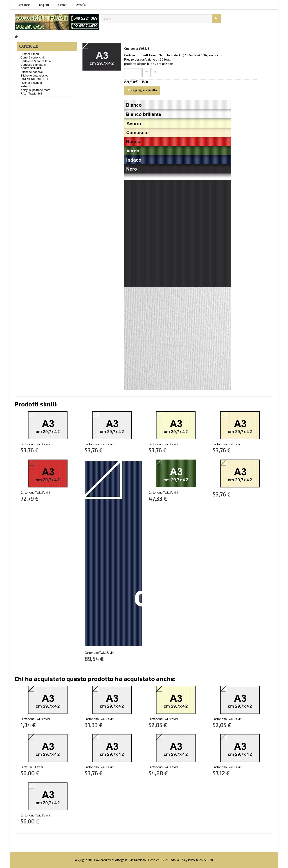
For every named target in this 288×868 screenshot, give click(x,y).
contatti (63, 5)
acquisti (44, 5)
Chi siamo (25, 5)
